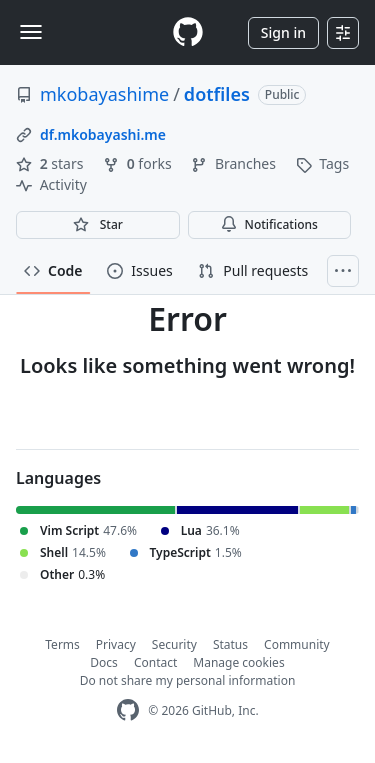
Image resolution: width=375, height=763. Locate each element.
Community (297, 644)
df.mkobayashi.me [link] (103, 134)
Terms (62, 644)
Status (230, 644)
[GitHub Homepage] (128, 710)
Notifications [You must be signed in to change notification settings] (269, 224)
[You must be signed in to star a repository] (98, 225)
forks (139, 163)
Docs (104, 662)
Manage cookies (238, 662)
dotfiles (217, 94)
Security (174, 644)
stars (51, 163)
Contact (155, 662)
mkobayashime (104, 94)
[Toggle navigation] (31, 32)
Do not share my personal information (188, 680)
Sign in (283, 32)
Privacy (116, 644)
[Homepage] (188, 32)
